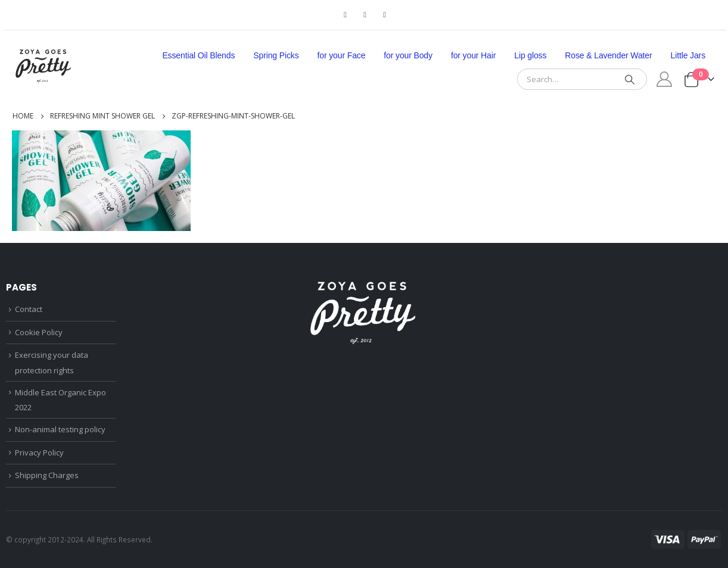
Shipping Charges (47, 475)
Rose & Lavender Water (608, 55)
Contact (29, 309)
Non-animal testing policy (60, 429)
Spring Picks (276, 55)
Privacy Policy (39, 452)
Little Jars (688, 55)
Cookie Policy (39, 332)
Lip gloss (530, 55)
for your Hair (473, 55)
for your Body (408, 55)
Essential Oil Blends (198, 55)
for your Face (342, 55)
